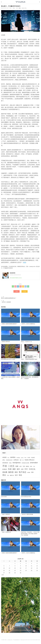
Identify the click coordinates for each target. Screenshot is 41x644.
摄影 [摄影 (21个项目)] (14, 469)
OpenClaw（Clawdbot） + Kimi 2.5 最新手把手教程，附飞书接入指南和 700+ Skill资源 (31, 526)
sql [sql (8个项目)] (21, 460)
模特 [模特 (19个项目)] (16, 472)
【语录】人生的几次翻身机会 (31, 317)
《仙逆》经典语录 (11, 507)
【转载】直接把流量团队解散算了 (11, 317)
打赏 (24, 291)
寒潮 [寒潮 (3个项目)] (31, 466)
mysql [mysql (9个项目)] (33, 457)
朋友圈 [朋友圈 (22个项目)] (5, 472)
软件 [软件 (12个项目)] (16, 475)
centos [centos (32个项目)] (13, 457)
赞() (17, 291)
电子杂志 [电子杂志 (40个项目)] (22, 472)
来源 (24, 262)
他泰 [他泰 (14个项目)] (17, 466)
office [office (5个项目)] (4, 460)
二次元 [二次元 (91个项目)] (11, 466)
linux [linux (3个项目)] (25, 458)
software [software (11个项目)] (16, 460)
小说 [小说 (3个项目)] (34, 466)
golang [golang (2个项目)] (22, 458)
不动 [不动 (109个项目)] (5, 466)
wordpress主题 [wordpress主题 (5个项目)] (25, 463)
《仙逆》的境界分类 (11, 525)
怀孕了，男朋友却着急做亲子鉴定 (31, 352)
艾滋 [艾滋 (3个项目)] (8, 475)
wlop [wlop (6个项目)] (10, 463)
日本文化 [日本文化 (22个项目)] (32, 469)
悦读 (20, 8)
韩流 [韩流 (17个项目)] (20, 475)
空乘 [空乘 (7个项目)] (32, 472)
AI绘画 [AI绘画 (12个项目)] (4, 457)
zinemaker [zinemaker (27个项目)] (34, 463)
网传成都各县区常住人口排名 (11, 352)
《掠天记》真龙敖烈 (6, 302)
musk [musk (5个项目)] (29, 458)
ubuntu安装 (11, 489)
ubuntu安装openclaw (31, 489)
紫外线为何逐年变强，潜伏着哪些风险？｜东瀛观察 (31, 370)
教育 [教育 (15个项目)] (18, 469)
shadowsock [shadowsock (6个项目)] (9, 460)
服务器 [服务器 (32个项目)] (11, 472)
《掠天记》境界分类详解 (31, 507)
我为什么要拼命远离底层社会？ (9, 298)
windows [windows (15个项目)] (5, 463)
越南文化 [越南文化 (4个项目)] (12, 475)
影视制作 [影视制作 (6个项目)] (5, 469)
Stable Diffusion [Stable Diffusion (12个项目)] (30, 460)
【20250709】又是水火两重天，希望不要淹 (11, 370)
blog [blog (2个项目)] (8, 458)
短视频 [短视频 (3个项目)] (29, 472)
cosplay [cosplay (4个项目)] (18, 458)
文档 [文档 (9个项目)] (22, 469)
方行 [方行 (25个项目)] (26, 469)
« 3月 (2, 575)
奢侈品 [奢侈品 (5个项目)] (27, 466)
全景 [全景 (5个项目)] (20, 466)
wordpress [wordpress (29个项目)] (17, 463)
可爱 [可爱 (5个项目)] (24, 466)
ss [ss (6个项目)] (23, 460)
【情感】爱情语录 (11, 334)
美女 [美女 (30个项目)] (4, 475)
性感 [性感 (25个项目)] (10, 469)
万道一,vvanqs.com (31, 266)
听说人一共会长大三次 (31, 334)
